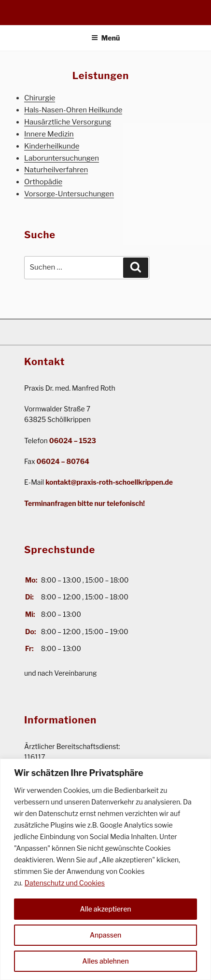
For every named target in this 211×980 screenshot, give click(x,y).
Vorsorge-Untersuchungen (69, 194)
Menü (106, 38)
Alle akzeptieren (105, 909)
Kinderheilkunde (52, 146)
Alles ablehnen (105, 961)
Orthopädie (43, 182)
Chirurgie (40, 98)
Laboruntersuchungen (62, 158)
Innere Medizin (49, 134)
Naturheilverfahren (56, 170)
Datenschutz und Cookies (65, 883)
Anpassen (106, 935)
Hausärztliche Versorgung (68, 122)
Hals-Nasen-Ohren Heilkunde (73, 110)
